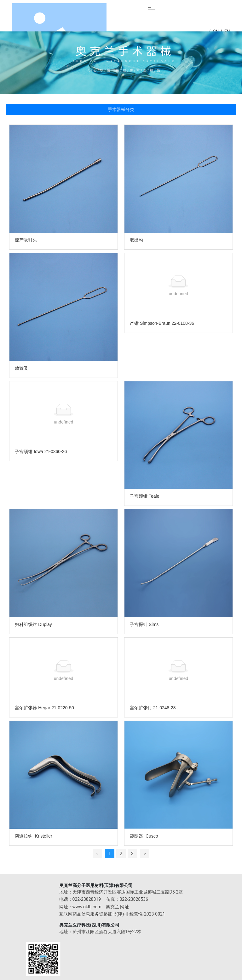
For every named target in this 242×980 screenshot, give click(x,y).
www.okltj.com (87, 907)
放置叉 (21, 368)
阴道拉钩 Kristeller (33, 836)
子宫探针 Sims (144, 624)
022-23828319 (87, 899)
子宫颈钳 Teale (144, 496)
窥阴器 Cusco (144, 836)
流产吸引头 (26, 240)
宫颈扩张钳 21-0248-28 (153, 708)
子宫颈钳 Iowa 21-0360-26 (41, 451)
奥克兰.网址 (118, 907)
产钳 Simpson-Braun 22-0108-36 (162, 323)
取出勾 (136, 240)
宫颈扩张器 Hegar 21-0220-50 (44, 708)
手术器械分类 (121, 109)
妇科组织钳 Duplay (33, 624)
